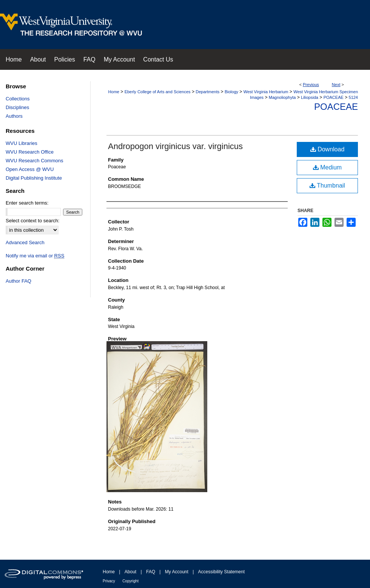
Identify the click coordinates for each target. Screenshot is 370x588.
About (130, 572)
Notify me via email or (35, 256)
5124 (353, 97)
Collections (18, 99)
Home (114, 92)
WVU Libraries (22, 143)
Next (336, 85)
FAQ (151, 572)
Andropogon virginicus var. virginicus (175, 146)
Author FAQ (18, 281)
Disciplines (17, 107)
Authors (14, 116)
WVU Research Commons (34, 161)
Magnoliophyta (282, 97)
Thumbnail (327, 185)
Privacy (109, 581)
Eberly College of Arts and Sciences (158, 92)
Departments (207, 92)
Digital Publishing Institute (34, 178)
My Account (177, 572)
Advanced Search (25, 242)
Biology (231, 92)
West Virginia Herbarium (266, 92)
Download (328, 149)
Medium (327, 167)
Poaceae (336, 107)
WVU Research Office (30, 152)
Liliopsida (310, 97)
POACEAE (334, 97)
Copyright (130, 581)
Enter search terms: (27, 203)
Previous (311, 85)
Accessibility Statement (221, 572)
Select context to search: (32, 221)
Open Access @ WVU (30, 169)
